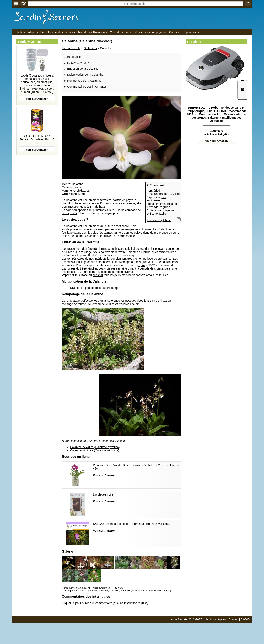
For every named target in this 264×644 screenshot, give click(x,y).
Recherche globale (159, 220)
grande (163, 194)
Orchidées (90, 48)
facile (163, 214)
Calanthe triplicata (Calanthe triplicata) (95, 450)
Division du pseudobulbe (86, 288)
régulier (165, 207)
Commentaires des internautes (87, 87)
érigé (157, 191)
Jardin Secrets (71, 48)
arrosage (70, 268)
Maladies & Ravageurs (93, 32)
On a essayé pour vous (184, 32)
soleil (128, 249)
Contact (233, 619)
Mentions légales (215, 619)
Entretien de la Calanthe (83, 69)
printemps (166, 204)
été (177, 204)
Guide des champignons (151, 32)
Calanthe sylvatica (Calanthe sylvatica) (95, 447)
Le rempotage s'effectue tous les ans (85, 301)
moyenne (169, 210)
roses (73, 213)
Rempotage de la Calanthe (84, 81)
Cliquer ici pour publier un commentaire (87, 603)
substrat (98, 275)
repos (142, 265)
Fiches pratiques (27, 32)
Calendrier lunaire (121, 32)
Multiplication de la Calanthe (85, 75)
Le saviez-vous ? (78, 63)
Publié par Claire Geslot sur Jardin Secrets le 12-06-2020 (92, 588)
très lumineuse (157, 199)
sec (160, 262)
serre (176, 233)
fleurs (65, 213)
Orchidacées (82, 191)
